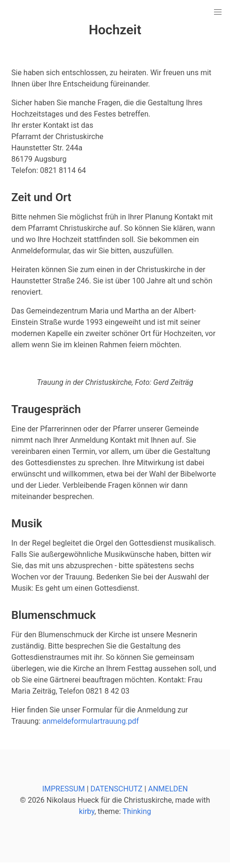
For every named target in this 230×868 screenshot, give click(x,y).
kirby (87, 811)
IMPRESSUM (64, 789)
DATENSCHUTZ (116, 789)
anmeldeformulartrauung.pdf (91, 721)
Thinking (137, 811)
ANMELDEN (168, 789)
